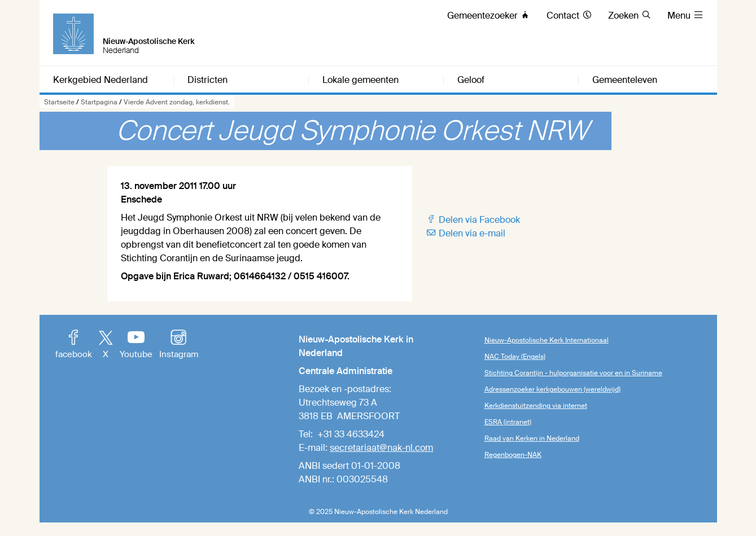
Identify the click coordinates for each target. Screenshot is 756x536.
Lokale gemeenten (360, 80)
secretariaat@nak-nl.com (381, 448)
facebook (74, 345)
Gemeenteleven (625, 80)
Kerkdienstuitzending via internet (536, 406)
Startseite (59, 102)
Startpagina (99, 102)
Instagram (179, 345)
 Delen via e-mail (466, 233)
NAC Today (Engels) (515, 357)
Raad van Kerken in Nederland (532, 438)
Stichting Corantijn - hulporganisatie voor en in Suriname (573, 373)
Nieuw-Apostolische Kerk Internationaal (547, 340)
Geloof (471, 80)
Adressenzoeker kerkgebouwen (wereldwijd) (552, 389)
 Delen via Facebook (473, 220)
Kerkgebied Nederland (100, 80)
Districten (207, 80)
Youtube (136, 345)
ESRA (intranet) (508, 422)
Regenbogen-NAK (513, 455)
